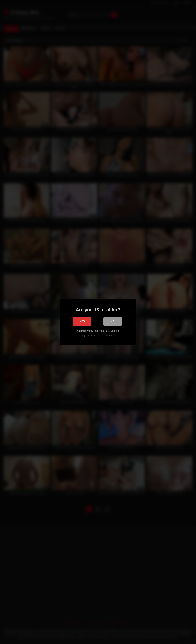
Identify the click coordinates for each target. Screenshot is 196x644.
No (113, 321)
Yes (82, 321)
